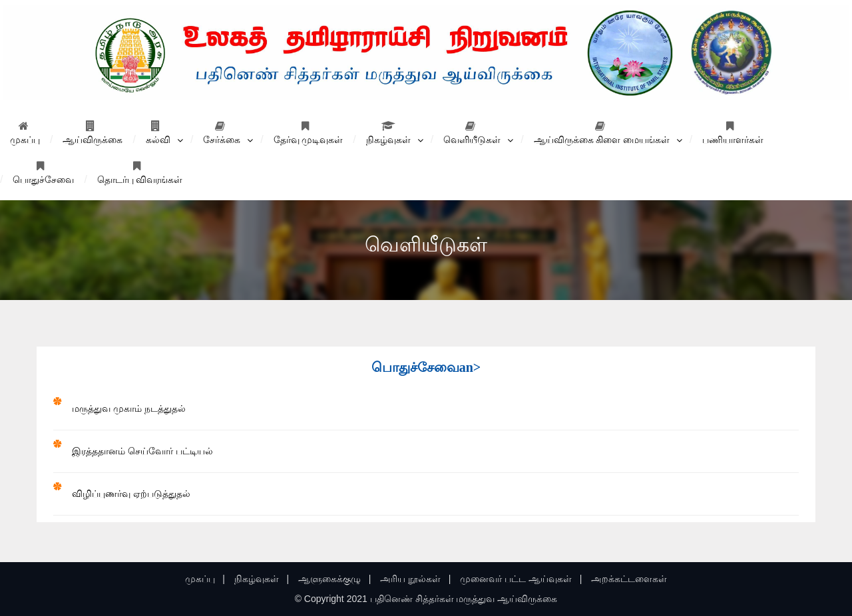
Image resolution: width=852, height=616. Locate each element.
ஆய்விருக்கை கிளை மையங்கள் (602, 133)
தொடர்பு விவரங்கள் (140, 173)
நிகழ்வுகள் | (262, 579)
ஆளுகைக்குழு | (334, 579)
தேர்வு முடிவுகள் (309, 133)
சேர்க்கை (222, 133)
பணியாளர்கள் (733, 133)
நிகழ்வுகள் (388, 133)
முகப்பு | (205, 579)
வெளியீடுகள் (472, 133)
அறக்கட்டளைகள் (629, 579)
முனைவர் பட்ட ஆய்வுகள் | (521, 579)
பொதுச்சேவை (43, 173)
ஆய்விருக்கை (93, 133)
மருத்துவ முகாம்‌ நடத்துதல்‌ (129, 408)
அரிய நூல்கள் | (415, 579)
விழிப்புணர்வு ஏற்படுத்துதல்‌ (131, 494)
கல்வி (158, 133)
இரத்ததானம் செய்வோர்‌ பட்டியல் (142, 451)
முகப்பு (25, 133)
